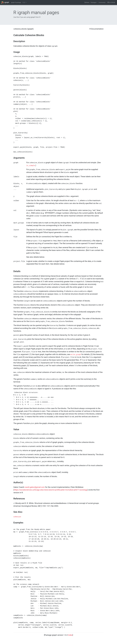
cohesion (17, 517)
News (87, 2)
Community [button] (102, 2)
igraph (5, 2)
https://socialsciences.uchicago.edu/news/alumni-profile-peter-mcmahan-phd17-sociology (51, 490)
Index (70, 635)
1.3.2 (24, 2)
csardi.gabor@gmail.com (35, 487)
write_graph (76, 355)
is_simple (31, 166)
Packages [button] (93, 2)
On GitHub (111, 2)
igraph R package (16, 2)
